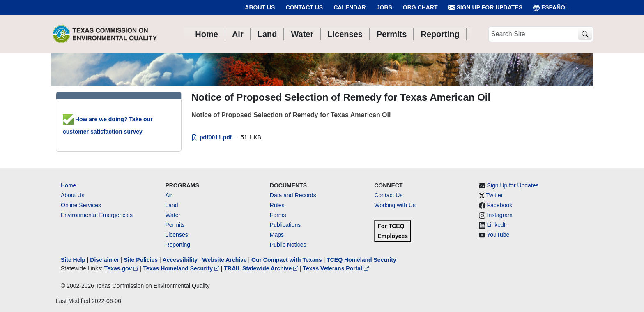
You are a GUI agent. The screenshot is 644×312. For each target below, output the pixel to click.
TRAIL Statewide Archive (262, 268)
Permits (175, 225)
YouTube (498, 235)
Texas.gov (122, 268)
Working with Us (395, 205)
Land (171, 205)
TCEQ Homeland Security (361, 260)
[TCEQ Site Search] (585, 34)
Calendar (350, 7)
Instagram (500, 215)
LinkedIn (498, 225)
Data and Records (293, 195)
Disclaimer (105, 260)
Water (173, 215)
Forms (278, 215)
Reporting (178, 245)
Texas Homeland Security (182, 268)
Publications (285, 225)
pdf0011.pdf (212, 137)
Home (68, 185)
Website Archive (225, 260)
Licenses (176, 235)
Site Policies (141, 260)
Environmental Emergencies (97, 215)
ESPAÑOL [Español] (551, 8)
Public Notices (288, 245)
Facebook (500, 205)
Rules (277, 205)
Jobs (384, 7)
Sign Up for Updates (485, 8)
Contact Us (304, 7)
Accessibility (181, 260)
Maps (277, 235)
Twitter (494, 195)
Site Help (73, 260)
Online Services (81, 205)
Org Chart (420, 7)
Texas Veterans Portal (336, 268)
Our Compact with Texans (287, 260)
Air (169, 195)
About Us (260, 7)
